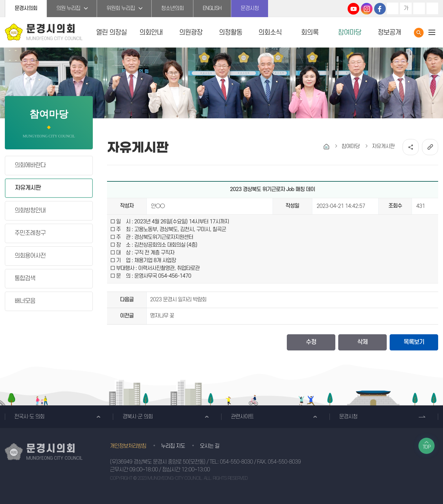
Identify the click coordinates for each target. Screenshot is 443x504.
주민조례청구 (30, 233)
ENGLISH (212, 8)
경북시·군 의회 (138, 417)
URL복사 (430, 147)
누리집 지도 (173, 446)
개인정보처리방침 (128, 446)
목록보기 (414, 342)
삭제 (362, 342)
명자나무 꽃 (162, 316)
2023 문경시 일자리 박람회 (178, 300)
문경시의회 (26, 8)
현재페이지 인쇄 (432, 8)
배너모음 (25, 301)
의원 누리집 (68, 8)
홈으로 (326, 147)
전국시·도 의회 (29, 417)
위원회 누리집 (121, 8)
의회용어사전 (30, 256)
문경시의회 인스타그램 (367, 9)
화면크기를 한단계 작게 (419, 8)
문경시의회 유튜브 (353, 9)
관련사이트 (242, 417)
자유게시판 (28, 188)
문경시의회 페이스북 (380, 9)
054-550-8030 (236, 462)
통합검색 (419, 33)
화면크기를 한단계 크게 (393, 8)
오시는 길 (210, 446)
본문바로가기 (0, 0)
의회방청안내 (30, 211)
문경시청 (250, 8)
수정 (311, 342)
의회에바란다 (30, 165)
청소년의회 (172, 8)
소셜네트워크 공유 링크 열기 (411, 147)
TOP (427, 447)
